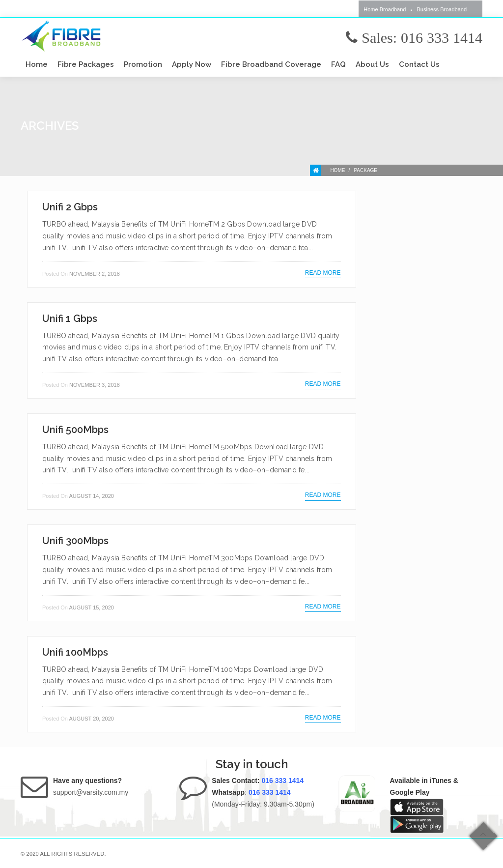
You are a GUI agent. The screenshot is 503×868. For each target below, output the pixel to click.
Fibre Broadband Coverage (271, 64)
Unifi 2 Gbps (70, 207)
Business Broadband (442, 9)
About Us (372, 64)
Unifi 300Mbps (75, 541)
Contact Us (419, 64)
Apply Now (192, 64)
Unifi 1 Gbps (70, 318)
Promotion (143, 64)
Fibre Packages (86, 64)
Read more (323, 273)
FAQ (338, 64)
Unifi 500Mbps (75, 430)
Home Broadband (385, 9)
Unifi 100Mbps (75, 652)
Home (37, 64)
